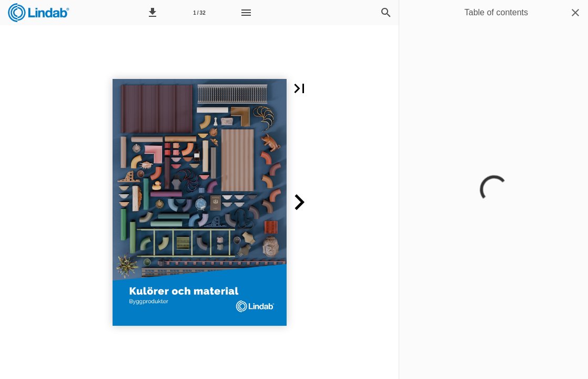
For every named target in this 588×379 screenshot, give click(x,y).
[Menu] (246, 13)
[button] (153, 13)
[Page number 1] (199, 13)
